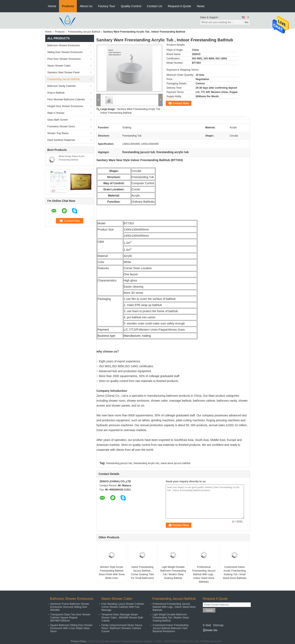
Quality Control (131, 6)
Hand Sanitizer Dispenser (61, 140)
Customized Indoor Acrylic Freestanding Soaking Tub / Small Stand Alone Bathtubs (234, 573)
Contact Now (181, 103)
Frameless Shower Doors (61, 127)
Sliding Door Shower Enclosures (65, 52)
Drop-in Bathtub (56, 93)
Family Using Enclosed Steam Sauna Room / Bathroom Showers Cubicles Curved (122, 628)
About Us (86, 6)
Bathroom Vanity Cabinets (62, 86)
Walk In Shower (56, 113)
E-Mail (207, 625)
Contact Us (154, 6)
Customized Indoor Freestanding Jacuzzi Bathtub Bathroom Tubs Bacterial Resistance (170, 628)
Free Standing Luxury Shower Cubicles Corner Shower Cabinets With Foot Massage (123, 607)
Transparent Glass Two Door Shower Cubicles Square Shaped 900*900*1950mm (70, 618)
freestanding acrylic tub (146, 463)
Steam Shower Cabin (59, 66)
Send (209, 610)
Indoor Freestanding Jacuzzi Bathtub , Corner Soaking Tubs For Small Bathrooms (142, 573)
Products (68, 6)
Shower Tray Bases (58, 133)
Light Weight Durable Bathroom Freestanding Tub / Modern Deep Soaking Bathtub (173, 573)
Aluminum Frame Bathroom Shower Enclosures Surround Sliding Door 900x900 (70, 607)
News (201, 6)
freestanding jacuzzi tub (119, 463)
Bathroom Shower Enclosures (64, 45)
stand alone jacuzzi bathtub (175, 463)
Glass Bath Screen (58, 120)
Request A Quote (179, 6)
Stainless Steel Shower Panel (63, 72)
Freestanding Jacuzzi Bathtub (84, 32)
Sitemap (218, 625)
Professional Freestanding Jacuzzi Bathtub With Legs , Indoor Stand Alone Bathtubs (204, 574)
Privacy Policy (79, 641)
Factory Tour (107, 6)
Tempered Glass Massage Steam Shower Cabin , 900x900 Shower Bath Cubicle (122, 618)
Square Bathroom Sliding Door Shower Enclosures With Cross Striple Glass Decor (71, 628)
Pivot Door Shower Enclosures (64, 59)
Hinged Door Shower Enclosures (65, 106)
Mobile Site (210, 630)
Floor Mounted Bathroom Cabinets (66, 99)
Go (247, 22)
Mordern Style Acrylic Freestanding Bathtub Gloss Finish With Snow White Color (112, 573)
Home (52, 6)
